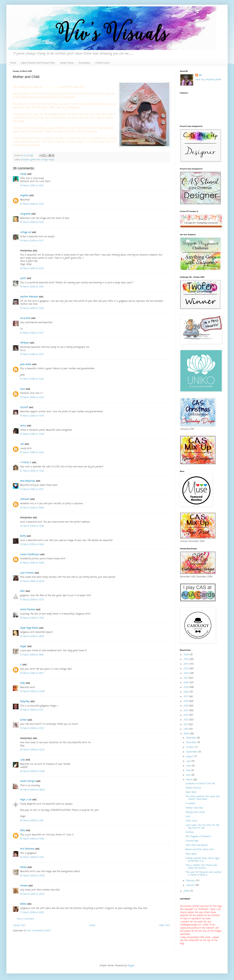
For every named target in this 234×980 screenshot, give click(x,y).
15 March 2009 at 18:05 (32, 636)
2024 (186, 664)
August (190, 757)
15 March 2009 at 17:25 (32, 600)
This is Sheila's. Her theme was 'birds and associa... (201, 867)
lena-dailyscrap (27, 481)
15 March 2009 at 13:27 (32, 333)
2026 (186, 655)
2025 (186, 659)
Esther (23, 720)
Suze (22, 389)
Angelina (24, 196)
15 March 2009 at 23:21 (32, 728)
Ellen (22, 591)
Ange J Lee (26, 800)
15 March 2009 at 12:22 (32, 204)
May (188, 770)
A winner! (190, 804)
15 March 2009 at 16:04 (32, 545)
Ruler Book (191, 792)
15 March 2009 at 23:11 (31, 710)
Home (13, 63)
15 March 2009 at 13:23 (32, 308)
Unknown (25, 499)
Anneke (24, 886)
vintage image (47, 160)
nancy (23, 426)
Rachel (23, 867)
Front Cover (191, 821)
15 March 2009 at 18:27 (32, 673)
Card (188, 817)
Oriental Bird (192, 841)
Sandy (23, 174)
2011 (186, 725)
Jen (22, 444)
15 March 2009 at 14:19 (32, 379)
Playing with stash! (195, 812)
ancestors (25, 160)
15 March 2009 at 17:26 (32, 618)
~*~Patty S (25, 463)
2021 (186, 678)
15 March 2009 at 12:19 (32, 186)
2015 (186, 706)
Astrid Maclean (27, 610)
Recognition (85, 63)
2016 (186, 701)
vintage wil (25, 232)
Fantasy (189, 832)
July (188, 761)
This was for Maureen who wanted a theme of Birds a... (203, 874)
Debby (23, 904)
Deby (22, 831)
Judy (22, 760)
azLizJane (25, 318)
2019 (186, 687)
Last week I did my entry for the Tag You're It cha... (202, 827)
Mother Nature (193, 788)
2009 (186, 734)
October (190, 747)
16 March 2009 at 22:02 (32, 894)
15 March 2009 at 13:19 (32, 287)
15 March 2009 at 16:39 (32, 581)
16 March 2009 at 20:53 (32, 876)
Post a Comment (25, 919)
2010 (186, 729)
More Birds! (191, 854)
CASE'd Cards (103, 63)
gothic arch (35, 160)
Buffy (23, 536)
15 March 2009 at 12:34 (32, 222)
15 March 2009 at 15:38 (32, 526)
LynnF (23, 278)
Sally (22, 683)
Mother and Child (194, 808)
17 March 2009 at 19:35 (32, 913)
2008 (186, 891)
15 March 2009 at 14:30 (32, 398)
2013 (186, 715)
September (192, 752)
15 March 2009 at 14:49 (32, 434)
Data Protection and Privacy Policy (38, 63)
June (189, 766)
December (191, 738)
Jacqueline (25, 214)
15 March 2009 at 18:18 (32, 655)
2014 (186, 711)
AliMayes (24, 343)
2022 (186, 673)
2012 (186, 720)
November (191, 743)
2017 (186, 697)
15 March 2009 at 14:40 (32, 416)
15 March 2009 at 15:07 (32, 489)
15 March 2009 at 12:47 (32, 241)
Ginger (23, 646)
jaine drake (25, 364)
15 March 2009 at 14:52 (32, 471)
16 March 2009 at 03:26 (32, 771)
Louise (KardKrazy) (30, 555)
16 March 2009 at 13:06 (32, 839)
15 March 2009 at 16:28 (32, 563)
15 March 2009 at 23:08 (32, 692)
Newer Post (19, 925)
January (191, 885)
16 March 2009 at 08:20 (32, 790)
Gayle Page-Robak (29, 628)
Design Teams (67, 63)
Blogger (131, 966)
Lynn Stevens (27, 573)
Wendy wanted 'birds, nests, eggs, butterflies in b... (202, 860)
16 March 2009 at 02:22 (32, 750)
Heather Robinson (29, 297)
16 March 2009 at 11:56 (32, 821)
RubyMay (25, 702)
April (189, 775)
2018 (186, 692)
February (191, 881)
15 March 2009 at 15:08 (32, 508)
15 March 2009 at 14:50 (32, 453)
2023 (186, 669)
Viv (200, 75)
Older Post (164, 925)
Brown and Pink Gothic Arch (200, 850)
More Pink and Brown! (197, 845)
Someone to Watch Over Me (200, 784)
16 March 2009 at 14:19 (32, 857)
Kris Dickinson (27, 849)
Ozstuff (24, 408)
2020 (186, 683)
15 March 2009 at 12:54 (32, 269)
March (190, 780)
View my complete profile (208, 80)
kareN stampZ (27, 781)
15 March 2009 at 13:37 (32, 354)
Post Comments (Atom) (39, 931)
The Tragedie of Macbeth (198, 837)
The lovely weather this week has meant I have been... (202, 798)
